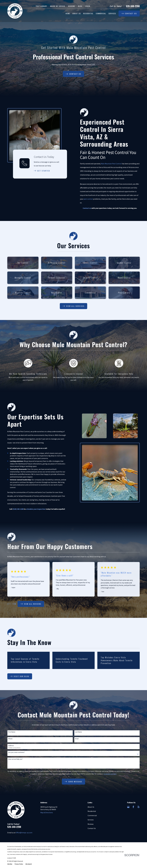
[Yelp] (138, 807)
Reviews (72, 6)
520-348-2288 (133, 6)
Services (91, 820)
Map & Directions (47, 813)
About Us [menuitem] (77, 13)
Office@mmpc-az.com (24, 833)
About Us (91, 807)
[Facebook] (133, 807)
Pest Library (41, 6)
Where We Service (58, 6)
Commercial (92, 815)
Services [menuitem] (112, 13)
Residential (92, 811)
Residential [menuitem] (88, 13)
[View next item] (14, 604)
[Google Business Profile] (128, 807)
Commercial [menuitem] (101, 13)
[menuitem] (10, 864)
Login (88, 6)
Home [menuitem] (68, 13)
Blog (80, 6)
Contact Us (92, 828)
